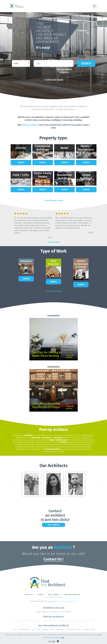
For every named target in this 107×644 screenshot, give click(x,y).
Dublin (39, 612)
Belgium (79, 629)
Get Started (54, 525)
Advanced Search (54, 80)
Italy (39, 629)
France (15, 629)
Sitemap (40, 595)
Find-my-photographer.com (68, 601)
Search (86, 63)
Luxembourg (70, 629)
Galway (56, 612)
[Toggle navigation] (94, 6)
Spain (33, 629)
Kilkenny (45, 612)
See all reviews (54, 242)
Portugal (86, 629)
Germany (45, 629)
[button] (11, 225)
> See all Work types (54, 291)
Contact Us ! (53, 559)
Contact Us (28, 595)
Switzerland (60, 629)
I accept (52, 641)
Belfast (68, 612)
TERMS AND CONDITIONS (72, 595)
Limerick (63, 612)
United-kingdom (24, 629)
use (63, 638)
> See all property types (54, 200)
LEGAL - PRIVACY (53, 595)
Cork (51, 612)
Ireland (52, 629)
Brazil (93, 629)
